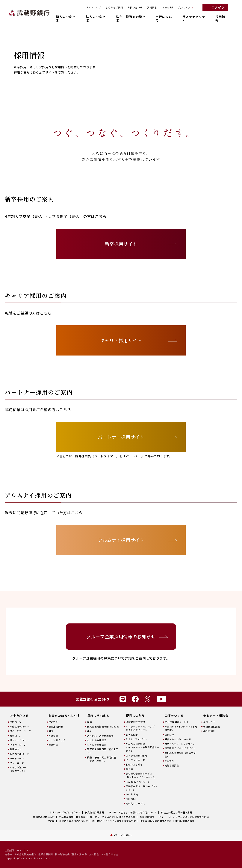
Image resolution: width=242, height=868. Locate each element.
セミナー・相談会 (216, 716)
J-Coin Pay (132, 794)
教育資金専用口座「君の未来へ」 (103, 751)
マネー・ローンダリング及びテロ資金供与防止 (184, 817)
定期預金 (53, 722)
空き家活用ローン (19, 754)
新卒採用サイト (121, 244)
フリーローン (17, 763)
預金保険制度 (147, 817)
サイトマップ (94, 7)
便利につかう (135, 716)
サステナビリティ (194, 19)
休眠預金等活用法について (74, 821)
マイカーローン (18, 745)
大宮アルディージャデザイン (180, 744)
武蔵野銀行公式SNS (93, 699)
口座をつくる (174, 716)
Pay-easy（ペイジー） (138, 782)
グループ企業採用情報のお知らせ (121, 636)
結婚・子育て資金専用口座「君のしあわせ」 (102, 759)
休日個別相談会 (212, 726)
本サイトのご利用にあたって (65, 812)
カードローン (17, 758)
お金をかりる (19, 716)
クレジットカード (135, 760)
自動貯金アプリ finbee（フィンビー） (142, 788)
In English (168, 7)
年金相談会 (209, 731)
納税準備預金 (172, 765)
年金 (90, 731)
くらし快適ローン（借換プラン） (19, 769)
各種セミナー (210, 722)
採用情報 (220, 19)
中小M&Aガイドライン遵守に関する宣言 (114, 821)
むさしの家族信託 (97, 745)
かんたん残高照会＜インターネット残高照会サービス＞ (143, 747)
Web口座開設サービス (177, 722)
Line (123, 699)
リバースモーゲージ (20, 731)
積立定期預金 (56, 726)
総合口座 (169, 735)
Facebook (135, 699)
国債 (51, 731)
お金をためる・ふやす (64, 716)
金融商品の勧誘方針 (44, 817)
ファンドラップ (57, 740)
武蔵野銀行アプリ (135, 722)
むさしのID (132, 735)
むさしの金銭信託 (97, 740)
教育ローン (16, 736)
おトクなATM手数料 (137, 755)
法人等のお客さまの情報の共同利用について (133, 812)
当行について (164, 19)
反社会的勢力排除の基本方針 (177, 812)
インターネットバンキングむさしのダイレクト (140, 728)
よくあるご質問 (114, 7)
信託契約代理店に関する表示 (156, 821)
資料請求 (152, 7)
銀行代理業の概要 (185, 821)
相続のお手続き (134, 764)
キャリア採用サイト (121, 340)
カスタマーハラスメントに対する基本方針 (113, 817)
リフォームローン (19, 740)
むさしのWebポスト (137, 739)
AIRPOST (131, 799)
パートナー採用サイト (121, 437)
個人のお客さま (66, 19)
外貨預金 (53, 736)
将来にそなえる (98, 716)
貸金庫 (129, 769)
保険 (90, 722)
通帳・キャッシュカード (178, 739)
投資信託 (53, 745)
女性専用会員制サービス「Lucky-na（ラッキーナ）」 (141, 775)
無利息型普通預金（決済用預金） (180, 754)
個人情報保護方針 (95, 812)
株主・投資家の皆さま (131, 19)
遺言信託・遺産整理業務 (100, 736)
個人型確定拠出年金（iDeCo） (104, 726)
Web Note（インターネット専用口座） (181, 728)
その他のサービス (135, 803)
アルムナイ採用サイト (121, 540)
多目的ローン (17, 749)
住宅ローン (16, 722)
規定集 (51, 821)
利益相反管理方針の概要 (72, 817)
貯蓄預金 (169, 761)
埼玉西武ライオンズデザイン (180, 748)
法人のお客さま (96, 19)
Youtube (161, 699)
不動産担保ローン (19, 726)
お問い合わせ (135, 7)
